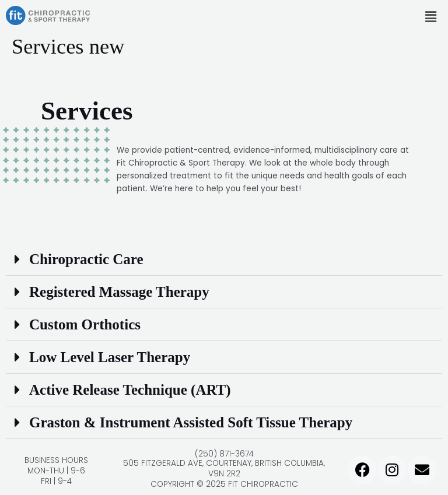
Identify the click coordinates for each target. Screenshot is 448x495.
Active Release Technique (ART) (130, 390)
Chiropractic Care (86, 259)
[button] (430, 17)
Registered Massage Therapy (119, 292)
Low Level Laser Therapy (110, 357)
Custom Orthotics (85, 324)
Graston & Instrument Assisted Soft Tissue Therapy (191, 422)
